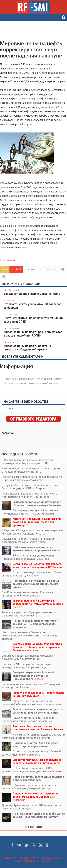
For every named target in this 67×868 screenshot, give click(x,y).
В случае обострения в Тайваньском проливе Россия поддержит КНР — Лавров (31, 487)
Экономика (31, 269)
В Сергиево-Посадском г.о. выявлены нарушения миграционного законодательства (33, 532)
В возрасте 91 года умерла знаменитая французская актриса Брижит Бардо (26, 666)
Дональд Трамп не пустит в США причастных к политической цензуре (32, 807)
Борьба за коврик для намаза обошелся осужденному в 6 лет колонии (27, 657)
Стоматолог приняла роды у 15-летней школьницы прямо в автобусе (32, 753)
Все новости (33, 827)
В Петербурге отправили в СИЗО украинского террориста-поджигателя (32, 770)
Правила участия (51, 858)
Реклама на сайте (28, 858)
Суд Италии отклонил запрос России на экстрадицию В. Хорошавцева (27, 594)
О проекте (10, 858)
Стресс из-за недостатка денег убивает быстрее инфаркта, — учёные (32, 574)
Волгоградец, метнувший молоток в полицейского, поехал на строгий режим (30, 512)
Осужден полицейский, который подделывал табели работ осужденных (28, 719)
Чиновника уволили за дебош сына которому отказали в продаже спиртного (31, 470)
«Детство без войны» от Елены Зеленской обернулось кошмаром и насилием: (32, 703)
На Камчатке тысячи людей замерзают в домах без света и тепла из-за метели (33, 736)
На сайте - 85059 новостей (26, 402)
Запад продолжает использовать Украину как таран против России (31, 686)
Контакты (47, 861)
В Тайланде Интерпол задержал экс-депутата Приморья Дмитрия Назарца (30, 787)
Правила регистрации (26, 861)
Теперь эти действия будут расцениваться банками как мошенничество (29, 614)
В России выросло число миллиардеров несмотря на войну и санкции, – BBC (28, 461)
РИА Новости (8, 260)
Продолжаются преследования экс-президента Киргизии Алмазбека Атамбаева (32, 478)
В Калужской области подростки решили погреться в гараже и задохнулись (28, 540)
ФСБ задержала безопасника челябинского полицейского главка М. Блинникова (30, 495)
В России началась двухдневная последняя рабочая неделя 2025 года (28, 557)
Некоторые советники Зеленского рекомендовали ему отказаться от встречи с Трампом (30, 635)
